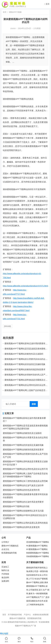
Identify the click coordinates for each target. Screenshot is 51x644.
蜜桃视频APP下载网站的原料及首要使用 (21, 527)
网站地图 (4, 634)
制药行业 (5, 570)
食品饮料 (5, 578)
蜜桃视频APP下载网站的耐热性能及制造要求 (25, 369)
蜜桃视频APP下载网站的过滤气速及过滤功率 (23, 485)
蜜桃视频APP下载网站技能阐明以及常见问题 (23, 511)
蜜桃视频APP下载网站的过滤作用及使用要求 (23, 502)
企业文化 (5, 549)
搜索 (34, 404)
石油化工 (5, 567)
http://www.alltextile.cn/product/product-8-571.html (25, 286)
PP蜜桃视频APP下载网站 (37, 549)
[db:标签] (8, 326)
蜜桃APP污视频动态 (10, 546)
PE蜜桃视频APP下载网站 (37, 546)
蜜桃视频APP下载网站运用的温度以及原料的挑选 (25, 523)
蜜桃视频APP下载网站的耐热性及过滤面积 (24, 354)
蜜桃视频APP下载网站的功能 (16, 506)
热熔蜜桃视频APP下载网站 (38, 553)
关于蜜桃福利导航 (15, 615)
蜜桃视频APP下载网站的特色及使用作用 (21, 490)
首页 (5, 12)
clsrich (13, 28)
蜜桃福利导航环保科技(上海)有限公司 (23, 622)
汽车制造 (5, 574)
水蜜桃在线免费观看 (41, 615)
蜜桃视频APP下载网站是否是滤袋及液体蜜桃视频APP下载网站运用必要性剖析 (26, 350)
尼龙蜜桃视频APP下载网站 (38, 542)
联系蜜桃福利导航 (9, 553)
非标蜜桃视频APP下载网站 (38, 556)
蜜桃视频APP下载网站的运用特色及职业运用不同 (25, 469)
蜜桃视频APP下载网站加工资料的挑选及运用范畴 (25, 481)
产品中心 (27, 615)
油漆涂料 (5, 581)
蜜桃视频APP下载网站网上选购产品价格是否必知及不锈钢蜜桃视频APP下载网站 (26, 391)
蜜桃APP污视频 (15, 12)
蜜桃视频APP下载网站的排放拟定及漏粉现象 (25, 364)
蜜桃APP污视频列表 (17, 618)
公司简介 (5, 542)
